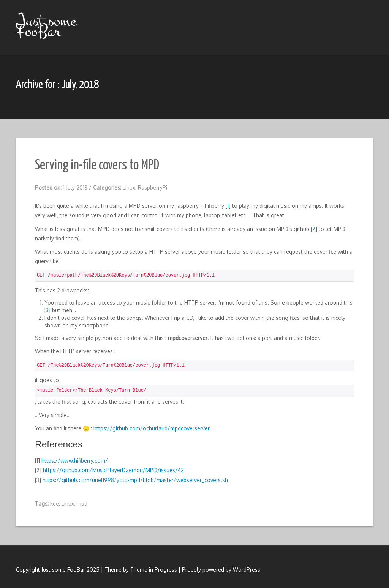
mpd (82, 503)
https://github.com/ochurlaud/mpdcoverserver (152, 428)
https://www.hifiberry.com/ (75, 461)
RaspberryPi (153, 187)
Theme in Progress (154, 570)
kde (55, 503)
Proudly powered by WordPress (221, 570)
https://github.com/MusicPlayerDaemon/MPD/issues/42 (113, 470)
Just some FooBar (46, 26)
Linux (129, 187)
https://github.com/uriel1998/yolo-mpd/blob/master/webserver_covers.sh (135, 480)
